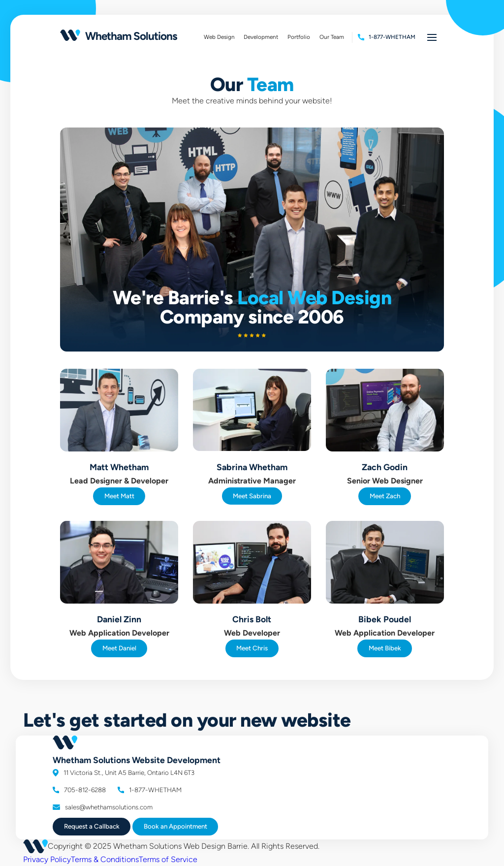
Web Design (219, 37)
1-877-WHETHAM (150, 790)
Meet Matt (119, 496)
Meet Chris (252, 648)
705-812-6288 (79, 790)
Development (263, 38)
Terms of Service (168, 859)
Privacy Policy (47, 859)
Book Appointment (175, 826)
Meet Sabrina (252, 496)
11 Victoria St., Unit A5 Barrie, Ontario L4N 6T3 (124, 772)
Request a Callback (92, 826)
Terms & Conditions (105, 859)
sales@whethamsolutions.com (103, 807)
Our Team (332, 37)
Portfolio (301, 38)
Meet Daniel (119, 648)
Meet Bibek (385, 648)
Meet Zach (385, 496)
